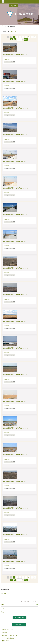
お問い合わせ (6, 641)
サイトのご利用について (9, 638)
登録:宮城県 (7, 59)
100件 (16, 31)
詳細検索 (5, 632)
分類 (3, 608)
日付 (3, 605)
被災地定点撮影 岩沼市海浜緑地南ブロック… (15, 55)
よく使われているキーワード (29, 601)
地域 (3, 612)
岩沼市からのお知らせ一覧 (9, 635)
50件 (12, 31)
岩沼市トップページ (8, 630)
